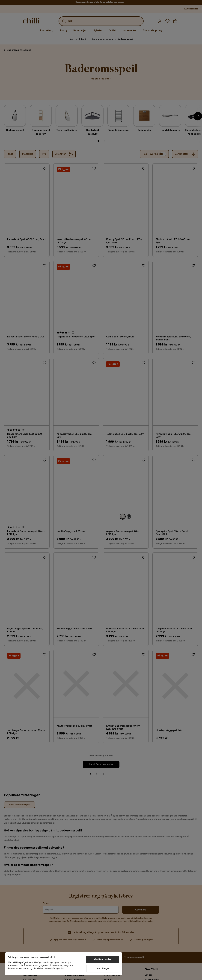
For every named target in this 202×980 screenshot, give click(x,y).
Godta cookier (103, 960)
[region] (64, 964)
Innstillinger (103, 969)
